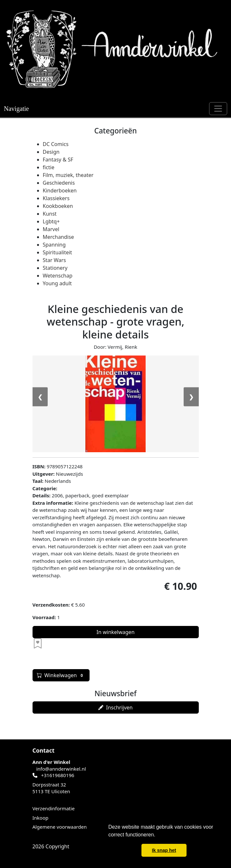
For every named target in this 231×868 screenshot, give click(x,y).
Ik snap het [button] (164, 850)
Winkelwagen (61, 675)
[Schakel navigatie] (218, 109)
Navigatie (16, 109)
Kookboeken (58, 206)
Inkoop (41, 818)
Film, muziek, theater (68, 175)
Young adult (57, 283)
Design (51, 152)
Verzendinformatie (54, 808)
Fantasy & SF (58, 160)
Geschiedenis (59, 183)
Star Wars (54, 260)
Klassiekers (56, 198)
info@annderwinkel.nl (61, 769)
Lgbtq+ (51, 221)
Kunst (50, 214)
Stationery (55, 268)
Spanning (54, 245)
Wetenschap (58, 276)
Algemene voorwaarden (60, 827)
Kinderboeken (60, 190)
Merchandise (58, 237)
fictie (49, 167)
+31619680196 (58, 775)
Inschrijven (115, 707)
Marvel (51, 229)
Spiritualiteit (58, 252)
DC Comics (56, 144)
